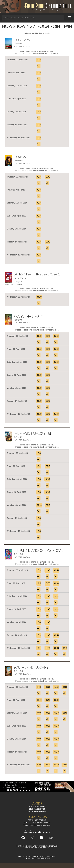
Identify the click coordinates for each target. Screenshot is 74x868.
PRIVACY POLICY (39, 857)
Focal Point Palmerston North (37, 825)
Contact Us (29, 18)
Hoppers (20, 157)
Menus (20, 18)
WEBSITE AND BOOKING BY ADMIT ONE (37, 848)
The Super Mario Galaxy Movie (38, 550)
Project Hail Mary (28, 316)
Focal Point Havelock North (37, 823)
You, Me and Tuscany (31, 667)
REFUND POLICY (51, 857)
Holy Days (22, 40)
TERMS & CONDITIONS (25, 857)
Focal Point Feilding (37, 820)
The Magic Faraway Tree (33, 433)
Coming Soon (9, 18)
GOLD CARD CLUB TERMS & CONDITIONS (37, 858)
